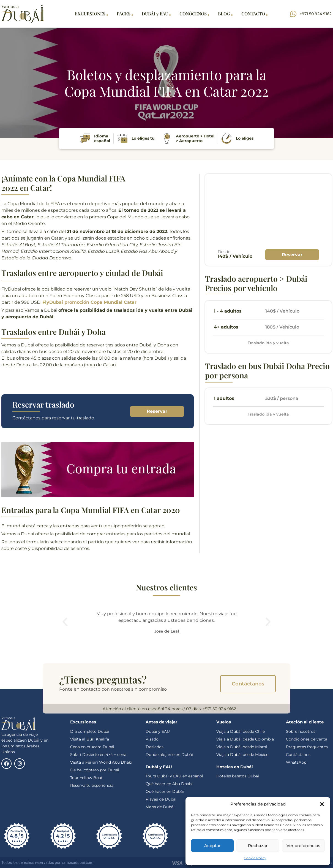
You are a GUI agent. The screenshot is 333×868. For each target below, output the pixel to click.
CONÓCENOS (194, 14)
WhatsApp (296, 762)
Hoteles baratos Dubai (238, 776)
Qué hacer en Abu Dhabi (169, 784)
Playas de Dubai (161, 799)
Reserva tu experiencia (92, 785)
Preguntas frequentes (307, 747)
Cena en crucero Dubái (92, 747)
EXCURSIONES (91, 14)
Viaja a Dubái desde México (242, 755)
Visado (152, 739)
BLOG (225, 14)
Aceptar (212, 846)
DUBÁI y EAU (156, 14)
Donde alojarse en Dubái (169, 755)
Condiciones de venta (307, 739)
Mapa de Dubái (160, 807)
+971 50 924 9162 (219, 709)
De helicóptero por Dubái (95, 770)
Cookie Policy (255, 858)
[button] (322, 804)
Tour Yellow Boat (86, 778)
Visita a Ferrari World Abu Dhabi (101, 762)
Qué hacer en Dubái (165, 791)
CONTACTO (254, 14)
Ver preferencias (303, 846)
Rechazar (258, 846)
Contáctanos (298, 755)
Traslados (155, 747)
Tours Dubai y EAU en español (174, 776)
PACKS (125, 14)
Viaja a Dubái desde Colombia (245, 739)
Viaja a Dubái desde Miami (242, 747)
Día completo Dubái (90, 731)
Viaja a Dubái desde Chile (241, 731)
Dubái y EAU (158, 731)
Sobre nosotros (301, 731)
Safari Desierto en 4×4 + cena (98, 755)
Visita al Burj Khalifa (90, 739)
